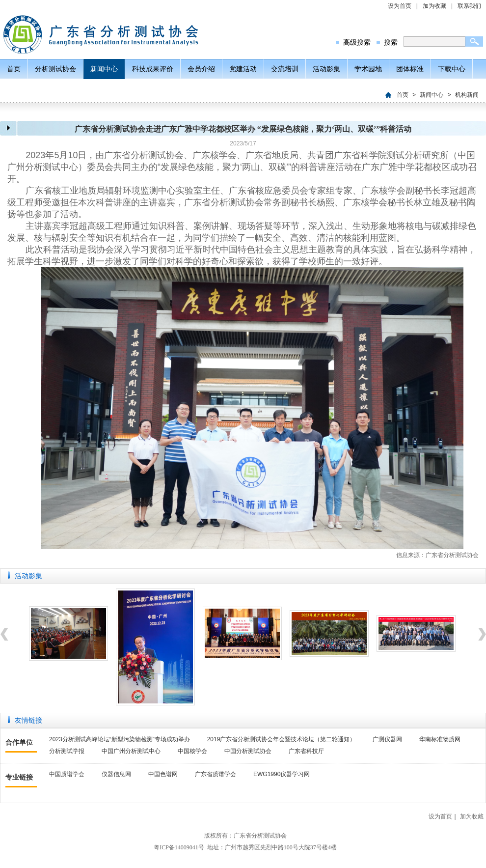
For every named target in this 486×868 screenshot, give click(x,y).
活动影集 (326, 69)
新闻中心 (104, 69)
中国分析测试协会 (248, 751)
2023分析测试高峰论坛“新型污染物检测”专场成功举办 (120, 739)
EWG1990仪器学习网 (282, 774)
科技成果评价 (153, 69)
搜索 (391, 42)
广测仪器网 (387, 739)
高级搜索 (357, 42)
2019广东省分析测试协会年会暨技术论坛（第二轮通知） (282, 739)
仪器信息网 (116, 774)
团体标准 (410, 69)
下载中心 (452, 69)
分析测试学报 (67, 751)
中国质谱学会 (67, 774)
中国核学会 (192, 751)
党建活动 (243, 69)
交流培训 (285, 69)
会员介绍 (201, 69)
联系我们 (469, 6)
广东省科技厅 (306, 751)
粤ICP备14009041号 (179, 847)
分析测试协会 (55, 69)
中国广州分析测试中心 (131, 751)
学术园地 (368, 69)
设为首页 (400, 6)
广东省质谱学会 (216, 774)
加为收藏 (434, 6)
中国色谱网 (163, 774)
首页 (14, 69)
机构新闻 (467, 95)
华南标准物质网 (440, 739)
